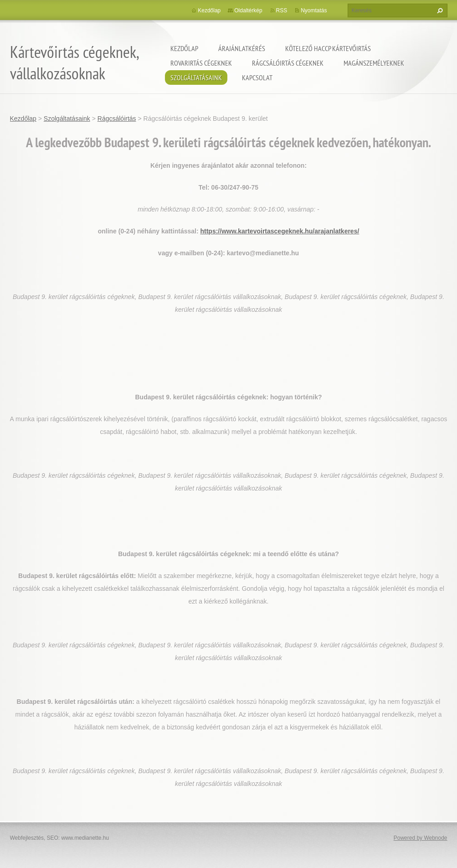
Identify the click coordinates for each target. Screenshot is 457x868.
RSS (282, 10)
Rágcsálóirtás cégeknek (288, 63)
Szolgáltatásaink (196, 77)
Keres (439, 10)
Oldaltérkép (248, 10)
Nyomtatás (314, 10)
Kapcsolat (257, 77)
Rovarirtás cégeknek (201, 63)
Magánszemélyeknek (374, 63)
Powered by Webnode (421, 838)
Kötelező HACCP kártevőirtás (328, 48)
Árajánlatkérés (242, 48)
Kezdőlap (184, 48)
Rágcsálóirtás (117, 119)
